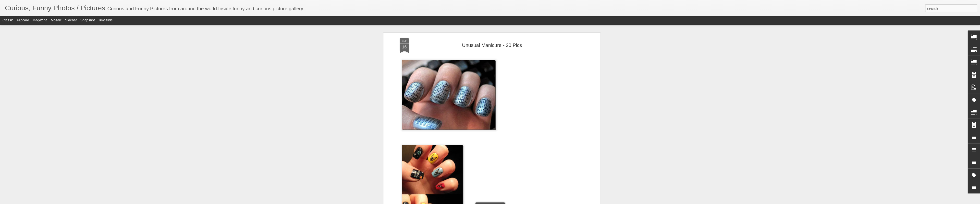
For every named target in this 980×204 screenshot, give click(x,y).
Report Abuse (520, 201)
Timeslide (105, 20)
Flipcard (23, 20)
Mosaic (56, 20)
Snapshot (88, 20)
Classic (8, 20)
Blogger (505, 201)
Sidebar (71, 20)
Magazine (40, 20)
